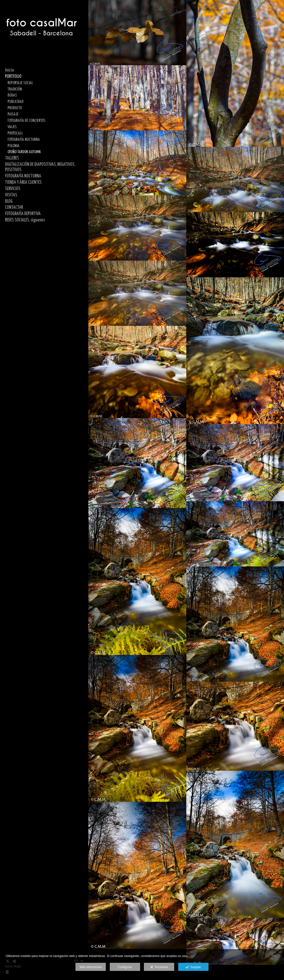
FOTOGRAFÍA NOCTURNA (24, 140)
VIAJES (12, 127)
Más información (91, 967)
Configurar (125, 967)
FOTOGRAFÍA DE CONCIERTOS (27, 121)
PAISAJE (13, 114)
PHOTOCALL (15, 133)
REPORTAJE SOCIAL (20, 83)
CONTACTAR (14, 208)
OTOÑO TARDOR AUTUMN (24, 152)
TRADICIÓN (15, 89)
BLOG (9, 201)
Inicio (9, 70)
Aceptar (193, 967)
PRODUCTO (15, 108)
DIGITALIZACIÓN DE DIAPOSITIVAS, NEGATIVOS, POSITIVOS (40, 167)
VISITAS (11, 195)
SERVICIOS (13, 189)
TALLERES (12, 158)
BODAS (12, 95)
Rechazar (159, 967)
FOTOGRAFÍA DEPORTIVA (23, 214)
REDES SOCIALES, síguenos (25, 220)
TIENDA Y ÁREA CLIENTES (23, 183)
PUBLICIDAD (16, 102)
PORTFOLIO (13, 77)
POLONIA (14, 146)
